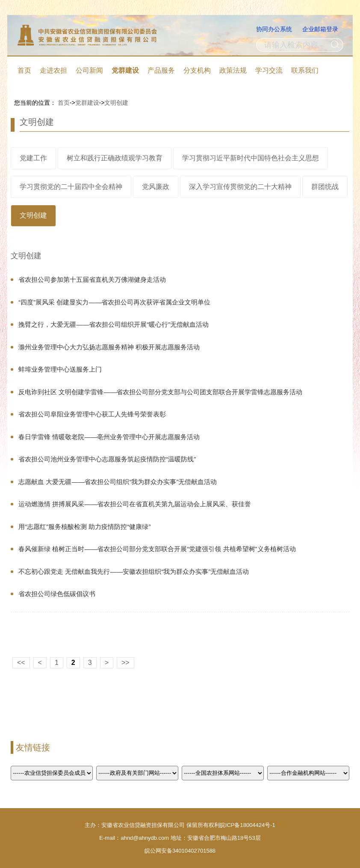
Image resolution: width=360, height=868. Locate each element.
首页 (24, 70)
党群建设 (125, 70)
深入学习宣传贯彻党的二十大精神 (240, 187)
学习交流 (269, 70)
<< (21, 663)
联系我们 (305, 70)
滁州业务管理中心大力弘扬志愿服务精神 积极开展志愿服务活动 (109, 347)
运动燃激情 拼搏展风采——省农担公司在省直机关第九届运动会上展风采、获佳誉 (135, 504)
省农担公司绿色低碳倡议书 (57, 594)
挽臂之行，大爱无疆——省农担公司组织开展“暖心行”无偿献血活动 (114, 324)
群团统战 (325, 187)
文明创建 (116, 103)
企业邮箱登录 (320, 29)
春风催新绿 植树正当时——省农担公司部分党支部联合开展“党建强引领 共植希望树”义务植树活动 (157, 549)
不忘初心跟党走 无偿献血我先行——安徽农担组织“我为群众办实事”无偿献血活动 (134, 571)
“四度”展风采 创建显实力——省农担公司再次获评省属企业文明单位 (114, 302)
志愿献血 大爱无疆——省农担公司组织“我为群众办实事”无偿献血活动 (118, 482)
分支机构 (197, 70)
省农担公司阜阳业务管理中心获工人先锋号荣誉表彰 (92, 414)
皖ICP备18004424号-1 (248, 825)
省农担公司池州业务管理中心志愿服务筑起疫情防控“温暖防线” (107, 459)
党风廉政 (156, 187)
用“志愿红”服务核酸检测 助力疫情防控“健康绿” (84, 527)
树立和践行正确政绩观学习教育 (115, 158)
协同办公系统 (274, 29)
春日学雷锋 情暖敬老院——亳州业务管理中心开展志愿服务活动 (109, 437)
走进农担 (53, 70)
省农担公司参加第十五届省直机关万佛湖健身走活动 (92, 279)
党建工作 (33, 158)
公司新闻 (89, 70)
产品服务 (161, 70)
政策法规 (233, 70)
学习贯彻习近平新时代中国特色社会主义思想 (251, 158)
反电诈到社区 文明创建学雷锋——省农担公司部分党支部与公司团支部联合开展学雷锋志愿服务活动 (160, 392)
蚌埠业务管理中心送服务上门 (60, 369)
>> (125, 663)
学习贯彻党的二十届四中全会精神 (71, 187)
